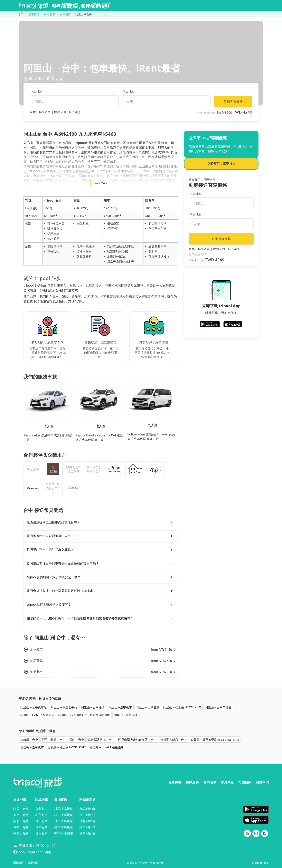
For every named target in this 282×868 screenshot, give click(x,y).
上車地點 (37, 92)
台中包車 (65, 14)
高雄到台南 (87, 809)
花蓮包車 (42, 815)
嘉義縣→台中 (29, 740)
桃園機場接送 (64, 809)
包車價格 (175, 782)
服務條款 (33, 863)
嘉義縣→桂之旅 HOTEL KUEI (67, 747)
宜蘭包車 (42, 809)
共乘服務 (192, 782)
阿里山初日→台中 (54, 740)
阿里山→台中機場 (93, 707)
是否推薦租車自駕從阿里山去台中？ (101, 536)
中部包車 (50, 14)
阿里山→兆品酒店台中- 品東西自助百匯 (84, 715)
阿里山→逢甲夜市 (120, 707)
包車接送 (34, 14)
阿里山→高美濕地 (126, 715)
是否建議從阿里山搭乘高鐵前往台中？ (101, 522)
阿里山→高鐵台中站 (64, 707)
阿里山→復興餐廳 (148, 707)
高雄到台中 (87, 827)
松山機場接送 (64, 815)
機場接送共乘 (64, 833)
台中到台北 (87, 815)
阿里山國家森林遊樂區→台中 (137, 740)
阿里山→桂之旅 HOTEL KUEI (182, 707)
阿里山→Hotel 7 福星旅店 (37, 715)
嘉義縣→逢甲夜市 (32, 747)
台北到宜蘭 (87, 821)
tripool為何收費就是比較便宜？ (101, 605)
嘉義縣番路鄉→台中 (101, 740)
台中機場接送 (64, 821)
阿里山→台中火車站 (34, 707)
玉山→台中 (77, 740)
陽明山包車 (21, 821)
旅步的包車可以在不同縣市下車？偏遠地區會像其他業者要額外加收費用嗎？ (101, 618)
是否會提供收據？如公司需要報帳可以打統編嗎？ (101, 591)
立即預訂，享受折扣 (221, 164)
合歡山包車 (21, 827)
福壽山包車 (21, 833)
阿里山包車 (21, 809)
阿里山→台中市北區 (218, 707)
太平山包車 (21, 815)
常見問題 (227, 782)
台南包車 (42, 833)
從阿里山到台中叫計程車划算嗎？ (101, 550)
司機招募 (245, 782)
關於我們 (262, 782)
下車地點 (129, 92)
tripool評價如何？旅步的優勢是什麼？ (101, 577)
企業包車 (210, 782)
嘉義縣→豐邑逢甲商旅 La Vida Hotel (215, 740)
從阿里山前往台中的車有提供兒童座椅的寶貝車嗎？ (101, 564)
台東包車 (42, 827)
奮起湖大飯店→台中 (174, 740)
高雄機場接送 (64, 827)
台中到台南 (87, 833)
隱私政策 (18, 863)
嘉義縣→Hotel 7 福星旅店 (107, 747)
